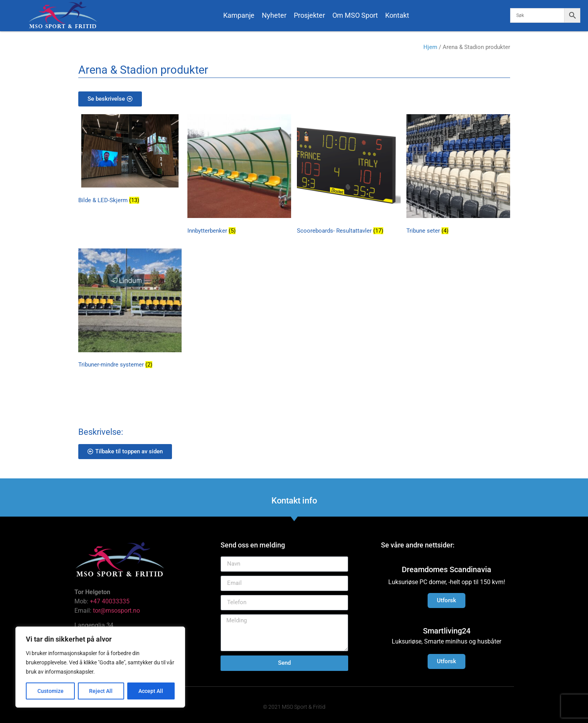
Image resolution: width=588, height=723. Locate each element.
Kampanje (239, 15)
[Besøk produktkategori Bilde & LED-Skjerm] (130, 160)
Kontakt (397, 15)
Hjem (430, 47)
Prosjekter (309, 15)
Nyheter (274, 15)
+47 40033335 (110, 601)
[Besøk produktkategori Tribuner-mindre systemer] (130, 310)
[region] (100, 667)
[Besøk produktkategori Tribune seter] (458, 176)
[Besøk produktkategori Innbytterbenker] (239, 176)
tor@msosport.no (117, 611)
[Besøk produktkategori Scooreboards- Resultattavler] (349, 176)
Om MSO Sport (355, 15)
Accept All (151, 691)
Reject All (101, 691)
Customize (51, 691)
